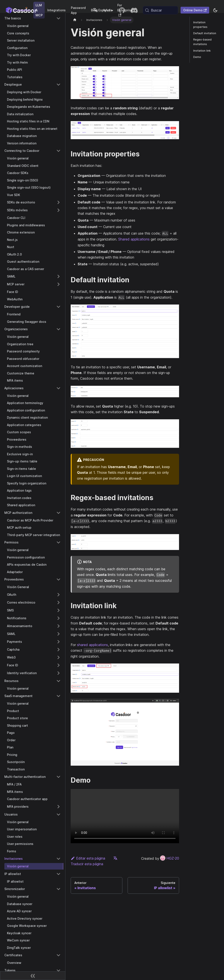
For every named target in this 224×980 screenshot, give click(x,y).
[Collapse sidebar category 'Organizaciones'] (58, 329)
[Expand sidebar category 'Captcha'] (58, 650)
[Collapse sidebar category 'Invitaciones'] (58, 859)
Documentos (21, 10)
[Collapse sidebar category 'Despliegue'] (58, 85)
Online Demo (195, 10)
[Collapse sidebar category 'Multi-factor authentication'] (58, 777)
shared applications (92, 645)
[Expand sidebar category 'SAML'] (58, 276)
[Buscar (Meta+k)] (160, 10)
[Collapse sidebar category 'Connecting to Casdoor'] (58, 151)
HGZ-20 (170, 858)
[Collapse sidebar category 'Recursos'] (58, 681)
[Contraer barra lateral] (33, 976)
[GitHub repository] (122, 10)
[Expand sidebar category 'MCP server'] (58, 284)
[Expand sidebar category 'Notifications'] (58, 618)
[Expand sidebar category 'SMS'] (58, 610)
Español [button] (102, 10)
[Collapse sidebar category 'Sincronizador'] (58, 889)
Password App (78, 10)
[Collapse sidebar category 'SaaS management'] (58, 696)
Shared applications (134, 239)
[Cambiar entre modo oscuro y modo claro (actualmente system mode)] (215, 10)
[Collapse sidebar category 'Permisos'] (58, 542)
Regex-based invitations (202, 42)
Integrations (56, 10)
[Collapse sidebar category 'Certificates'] (58, 955)
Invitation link (202, 51)
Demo (197, 57)
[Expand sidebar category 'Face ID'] (58, 665)
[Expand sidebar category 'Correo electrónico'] (58, 603)
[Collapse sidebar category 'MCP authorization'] (58, 513)
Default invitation (205, 33)
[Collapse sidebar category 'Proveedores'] (58, 579)
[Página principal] (75, 20)
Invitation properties (200, 25)
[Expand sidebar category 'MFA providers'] (58, 807)
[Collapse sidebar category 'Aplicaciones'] (58, 388)
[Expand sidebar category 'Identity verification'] (58, 673)
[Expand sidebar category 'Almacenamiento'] (58, 626)
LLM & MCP (39, 10)
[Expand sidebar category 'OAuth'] (58, 595)
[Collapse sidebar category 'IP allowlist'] (58, 874)
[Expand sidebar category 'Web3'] (58, 657)
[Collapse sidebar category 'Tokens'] (58, 970)
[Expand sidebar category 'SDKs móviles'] (58, 210)
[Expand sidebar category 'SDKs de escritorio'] (58, 202)
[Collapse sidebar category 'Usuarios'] (58, 814)
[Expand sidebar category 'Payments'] (58, 642)
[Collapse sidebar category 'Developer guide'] (58, 307)
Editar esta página (88, 858)
